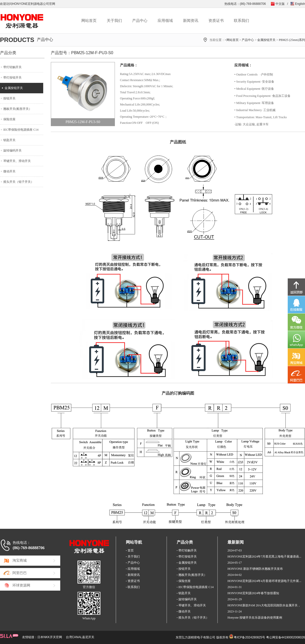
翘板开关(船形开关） (18, 109)
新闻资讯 (191, 21)
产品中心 (140, 21)
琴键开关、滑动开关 (17, 161)
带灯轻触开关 (12, 67)
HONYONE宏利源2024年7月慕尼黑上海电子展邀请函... (264, 557)
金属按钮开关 (266, 40)
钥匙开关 (9, 140)
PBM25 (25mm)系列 (292, 40)
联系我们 (241, 21)
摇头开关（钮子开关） (19, 182)
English (300, 4)
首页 (131, 550)
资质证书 (216, 21)
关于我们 (114, 21)
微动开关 (9, 171)
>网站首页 (232, 40)
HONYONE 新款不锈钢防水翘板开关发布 (255, 569)
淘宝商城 (20, 560)
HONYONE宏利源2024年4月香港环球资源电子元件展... (264, 581)
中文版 (280, 4)
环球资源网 (21, 585)
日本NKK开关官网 (50, 637)
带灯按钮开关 (12, 78)
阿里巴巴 (20, 573)
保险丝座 (9, 119)
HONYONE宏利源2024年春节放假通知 (253, 593)
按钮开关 (9, 98)
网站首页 (89, 21)
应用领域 (165, 21)
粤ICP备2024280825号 (249, 637)
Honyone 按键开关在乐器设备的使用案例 (255, 618)
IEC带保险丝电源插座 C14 (21, 130)
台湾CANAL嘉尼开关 (80, 637)
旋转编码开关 (12, 151)
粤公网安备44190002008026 (286, 637)
